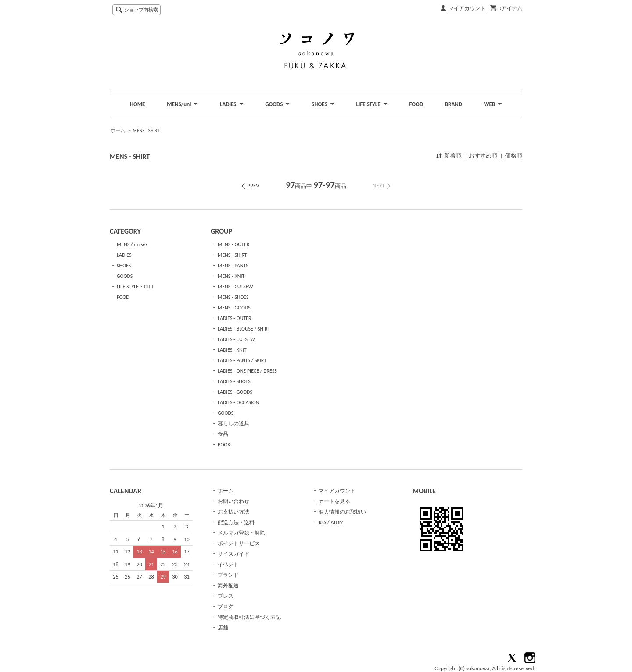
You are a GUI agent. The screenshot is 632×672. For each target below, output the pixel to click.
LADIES (124, 255)
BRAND (454, 104)
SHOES (124, 266)
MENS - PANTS (233, 266)
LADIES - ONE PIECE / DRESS (247, 371)
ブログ (226, 607)
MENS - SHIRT (146, 131)
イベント (228, 564)
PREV (253, 185)
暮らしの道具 (233, 424)
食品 (223, 434)
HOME (138, 104)
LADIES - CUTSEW (236, 339)
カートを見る (334, 501)
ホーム (118, 131)
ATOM (337, 522)
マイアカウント (467, 8)
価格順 (514, 156)
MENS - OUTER (233, 244)
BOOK (224, 445)
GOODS (125, 276)
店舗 (223, 628)
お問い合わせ (233, 501)
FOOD (416, 104)
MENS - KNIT (231, 276)
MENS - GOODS (234, 308)
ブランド (228, 575)
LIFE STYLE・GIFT (135, 287)
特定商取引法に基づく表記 (249, 617)
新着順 (453, 156)
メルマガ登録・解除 (241, 533)
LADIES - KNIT (232, 350)
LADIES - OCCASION (239, 402)
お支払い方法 (233, 512)
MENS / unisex (132, 244)
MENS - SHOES (233, 297)
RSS (322, 522)
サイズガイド (233, 554)
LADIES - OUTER (235, 318)
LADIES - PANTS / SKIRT (242, 360)
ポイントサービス (239, 543)
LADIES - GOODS (235, 392)
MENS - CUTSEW (235, 287)
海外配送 (228, 586)
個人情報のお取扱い (342, 512)
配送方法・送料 (236, 522)
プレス (226, 596)
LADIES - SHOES (234, 381)
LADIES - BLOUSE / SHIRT (244, 329)
